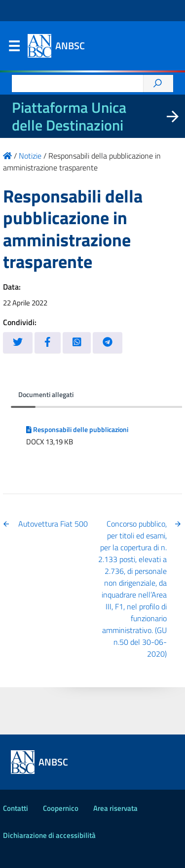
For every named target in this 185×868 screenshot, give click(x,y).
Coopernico (61, 808)
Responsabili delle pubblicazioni (77, 430)
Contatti (16, 808)
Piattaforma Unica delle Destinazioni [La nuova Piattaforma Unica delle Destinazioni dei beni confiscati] (69, 116)
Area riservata (115, 808)
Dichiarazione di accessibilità (49, 835)
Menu (14, 48)
